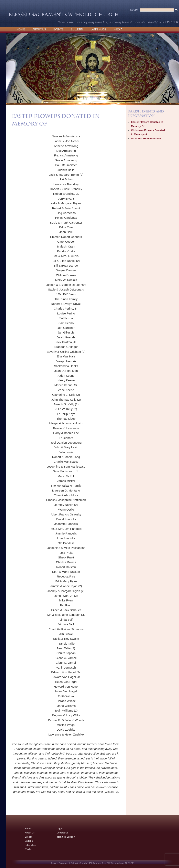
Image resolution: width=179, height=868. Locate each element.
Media (118, 29)
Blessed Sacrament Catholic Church (64, 15)
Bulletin (77, 29)
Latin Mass (98, 29)
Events (58, 29)
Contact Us (63, 833)
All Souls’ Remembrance (146, 138)
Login (60, 828)
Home (21, 29)
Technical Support (66, 837)
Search (135, 10)
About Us (39, 29)
